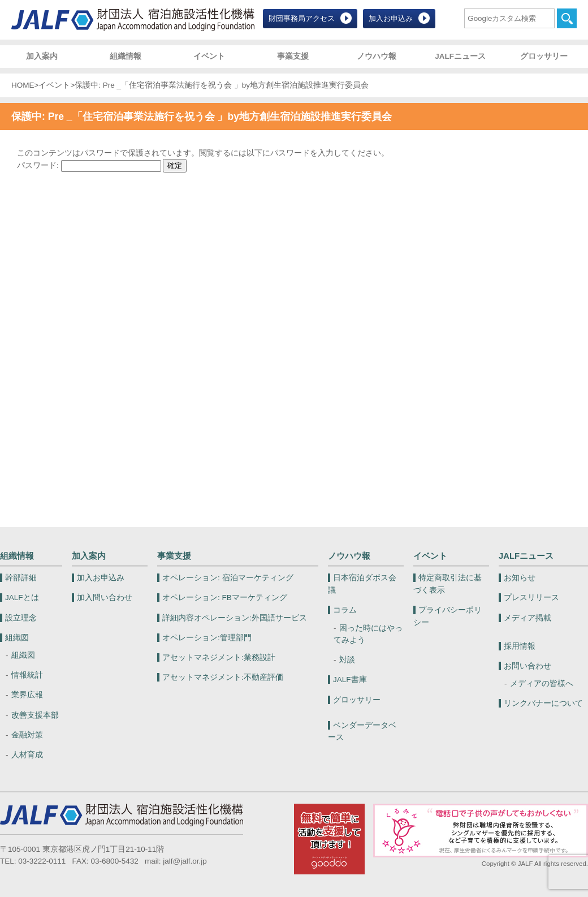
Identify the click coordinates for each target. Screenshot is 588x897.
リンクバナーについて (543, 703)
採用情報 (520, 646)
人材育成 (27, 755)
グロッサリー (544, 56)
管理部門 (207, 638)
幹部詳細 (21, 578)
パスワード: (89, 165)
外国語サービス (235, 618)
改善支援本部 (35, 715)
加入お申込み (391, 18)
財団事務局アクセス (302, 18)
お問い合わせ (528, 666)
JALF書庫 (350, 680)
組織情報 (126, 56)
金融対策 (27, 735)
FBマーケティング (225, 598)
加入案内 (42, 56)
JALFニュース (460, 56)
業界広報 (27, 695)
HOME (23, 85)
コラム (345, 610)
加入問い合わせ (105, 598)
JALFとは (22, 598)
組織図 (17, 638)
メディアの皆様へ (542, 683)
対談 (347, 660)
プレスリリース (531, 598)
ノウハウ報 (377, 56)
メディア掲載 (528, 618)
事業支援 (293, 56)
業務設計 (219, 657)
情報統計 (27, 675)
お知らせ (520, 578)
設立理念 (21, 618)
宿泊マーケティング (228, 578)
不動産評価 (223, 677)
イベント (209, 56)
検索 (567, 18)
